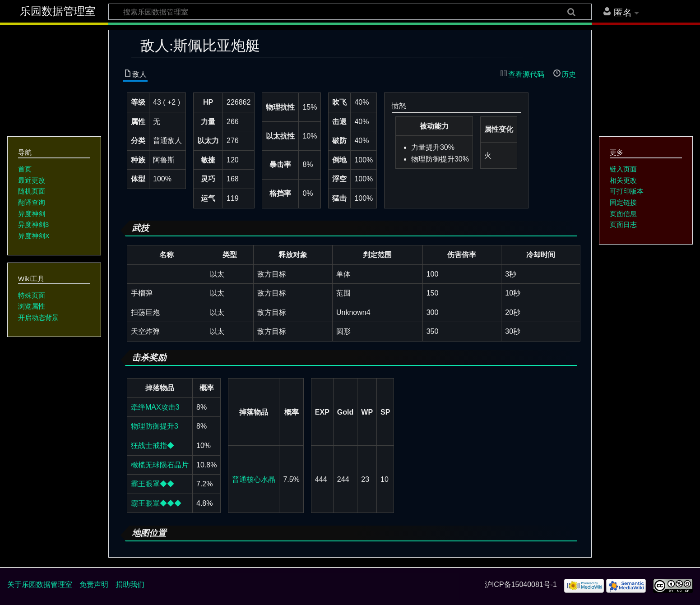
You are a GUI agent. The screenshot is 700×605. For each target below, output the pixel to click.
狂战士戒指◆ (153, 446)
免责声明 (94, 584)
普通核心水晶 (254, 479)
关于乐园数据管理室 (40, 584)
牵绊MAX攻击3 (155, 407)
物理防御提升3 (155, 426)
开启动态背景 (38, 317)
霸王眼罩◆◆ (153, 484)
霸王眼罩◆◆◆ (156, 503)
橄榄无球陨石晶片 (160, 465)
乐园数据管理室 (58, 11)
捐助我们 (130, 584)
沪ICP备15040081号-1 (521, 584)
